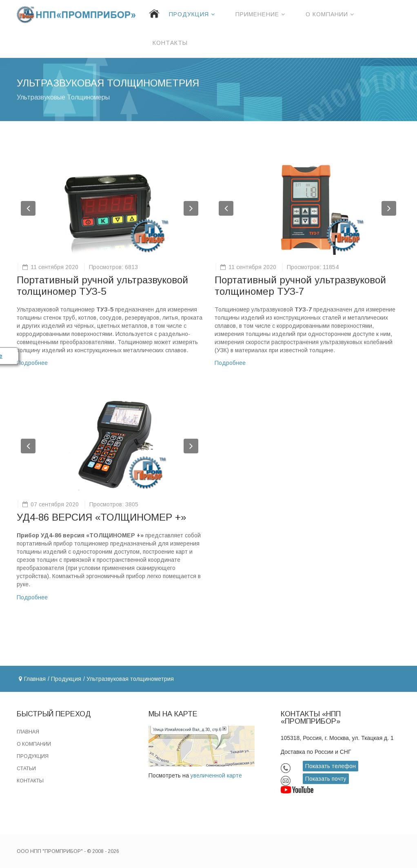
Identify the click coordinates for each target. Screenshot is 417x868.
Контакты (170, 43)
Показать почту (326, 779)
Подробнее (32, 363)
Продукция (189, 14)
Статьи (26, 769)
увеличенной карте (216, 775)
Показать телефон (330, 766)
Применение (257, 14)
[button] (28, 208)
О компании (327, 14)
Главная (35, 679)
